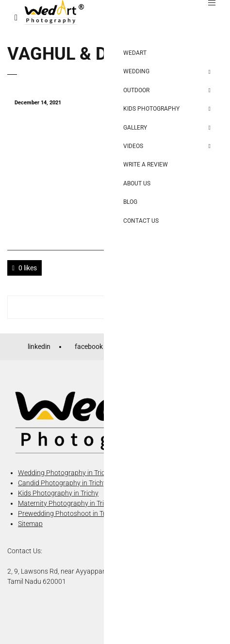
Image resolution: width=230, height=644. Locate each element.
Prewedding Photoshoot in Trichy (68, 513)
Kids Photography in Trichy (58, 493)
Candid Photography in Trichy (62, 483)
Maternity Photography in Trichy (66, 503)
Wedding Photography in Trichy (65, 473)
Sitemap (30, 524)
